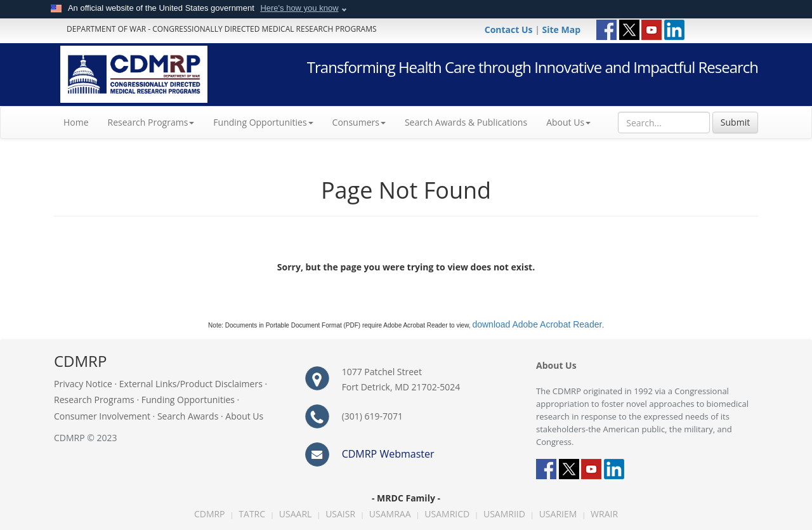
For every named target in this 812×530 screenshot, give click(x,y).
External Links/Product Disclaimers (191, 384)
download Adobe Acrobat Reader (537, 324)
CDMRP (210, 514)
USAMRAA (390, 514)
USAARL (296, 514)
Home (81, 122)
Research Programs (94, 400)
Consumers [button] (359, 122)
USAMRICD (447, 514)
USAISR (340, 514)
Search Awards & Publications (466, 122)
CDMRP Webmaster (388, 454)
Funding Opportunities (188, 400)
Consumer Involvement (102, 416)
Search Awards (188, 416)
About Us (568, 122)
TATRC (252, 514)
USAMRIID (504, 514)
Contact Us (510, 30)
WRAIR (604, 514)
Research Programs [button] (151, 122)
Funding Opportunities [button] (263, 122)
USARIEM (558, 514)
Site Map (561, 30)
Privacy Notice (83, 384)
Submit (735, 122)
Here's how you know (299, 8)
